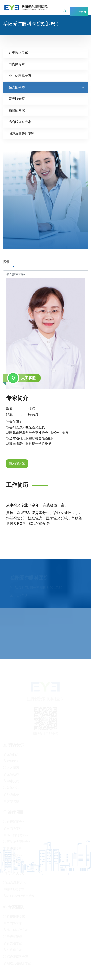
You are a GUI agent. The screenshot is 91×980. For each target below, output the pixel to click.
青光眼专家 (17, 99)
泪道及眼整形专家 (22, 133)
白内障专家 (17, 64)
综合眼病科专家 (20, 122)
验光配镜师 (17, 87)
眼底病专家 (17, 110)
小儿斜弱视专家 (20, 75)
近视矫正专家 (18, 52)
